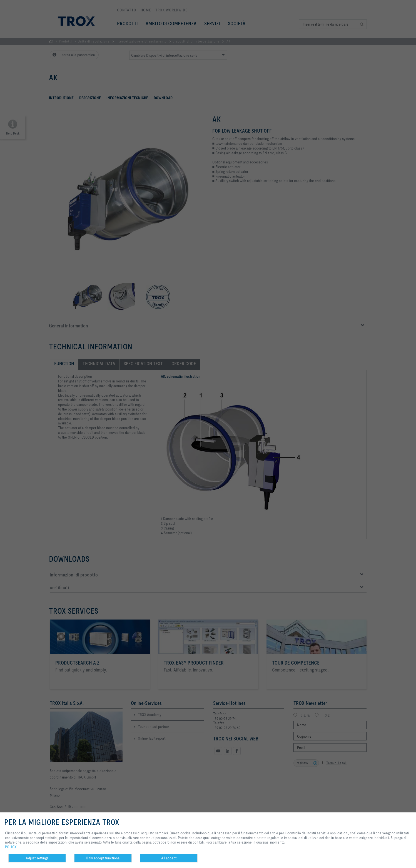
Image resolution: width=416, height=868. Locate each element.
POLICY (11, 847)
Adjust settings (37, 858)
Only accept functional (103, 858)
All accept (169, 858)
